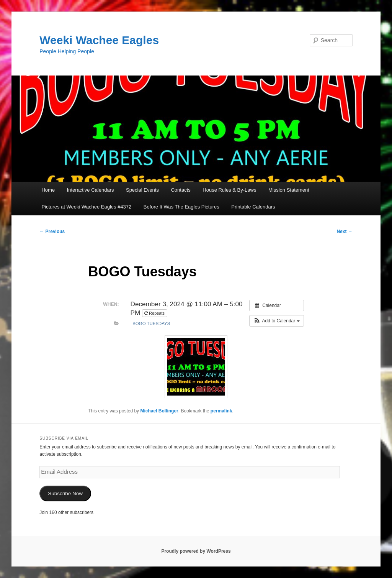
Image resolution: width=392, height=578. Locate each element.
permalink (221, 411)
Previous (52, 232)
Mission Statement (289, 190)
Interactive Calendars (91, 190)
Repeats (155, 313)
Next (344, 232)
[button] (277, 321)
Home (48, 190)
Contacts (180, 190)
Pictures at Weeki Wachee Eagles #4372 (86, 207)
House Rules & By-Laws (229, 190)
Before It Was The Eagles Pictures (181, 207)
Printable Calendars (253, 207)
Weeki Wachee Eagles (99, 40)
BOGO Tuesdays (151, 323)
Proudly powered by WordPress (196, 551)
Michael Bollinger (159, 411)
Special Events (142, 190)
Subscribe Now (65, 493)
